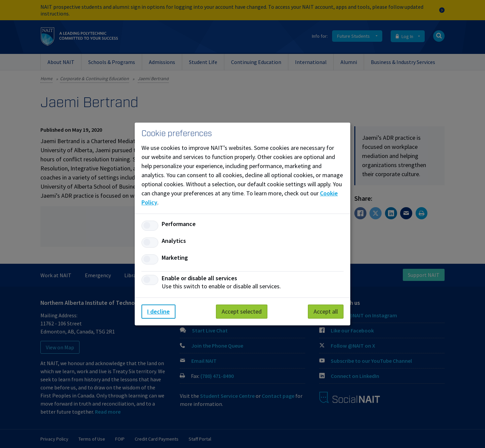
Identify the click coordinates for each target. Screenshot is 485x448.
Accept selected (242, 311)
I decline (158, 311)
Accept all (326, 311)
